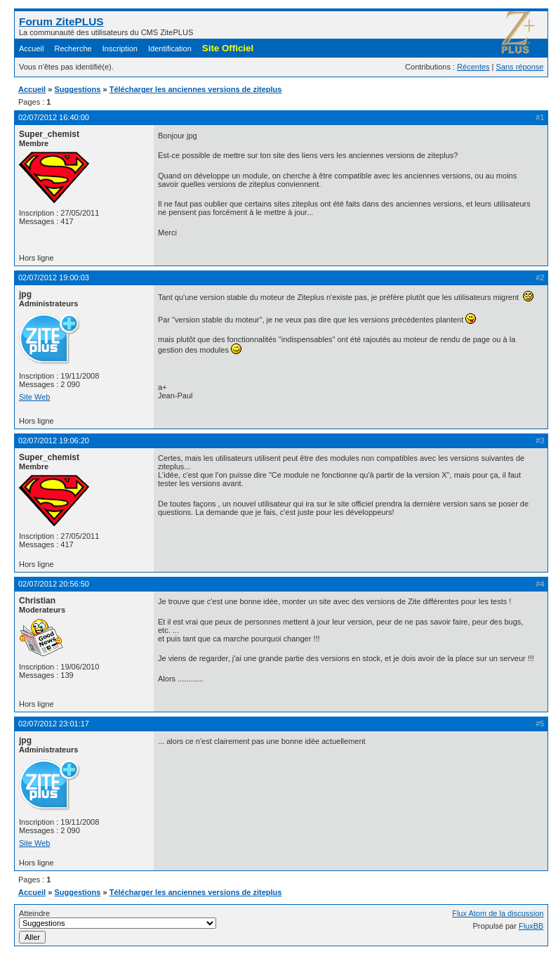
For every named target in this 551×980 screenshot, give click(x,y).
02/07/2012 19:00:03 (54, 277)
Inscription (120, 48)
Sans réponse (520, 67)
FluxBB (531, 926)
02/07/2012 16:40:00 (54, 117)
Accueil (31, 48)
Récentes (473, 67)
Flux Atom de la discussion (498, 913)
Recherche (73, 48)
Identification (170, 48)
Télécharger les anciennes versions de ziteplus (196, 89)
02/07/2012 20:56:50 (54, 584)
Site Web (34, 397)
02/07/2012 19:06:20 (54, 440)
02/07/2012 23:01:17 (54, 724)
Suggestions (77, 89)
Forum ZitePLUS (61, 21)
